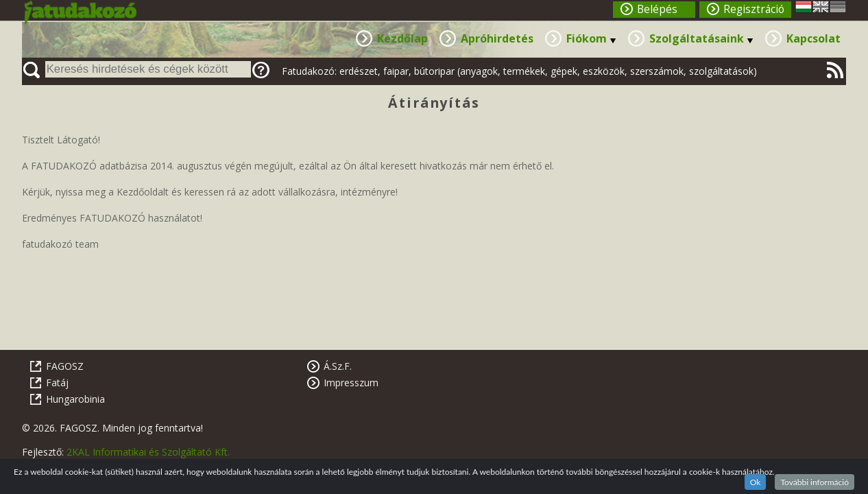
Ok (756, 482)
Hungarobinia (75, 399)
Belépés (657, 9)
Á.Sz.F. (338, 366)
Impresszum (351, 383)
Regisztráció (754, 9)
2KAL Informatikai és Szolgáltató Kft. (148, 452)
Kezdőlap (402, 38)
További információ (815, 482)
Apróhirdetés (497, 38)
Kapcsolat (813, 38)
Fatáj (57, 383)
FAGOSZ (65, 366)
